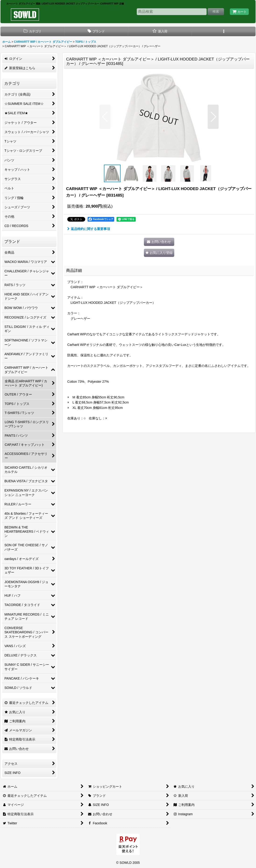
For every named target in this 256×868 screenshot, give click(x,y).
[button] (224, 31)
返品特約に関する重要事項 (89, 229)
